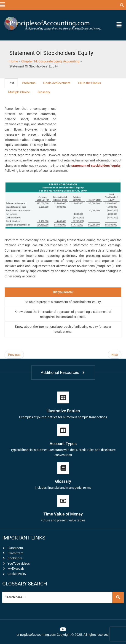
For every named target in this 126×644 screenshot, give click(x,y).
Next (115, 355)
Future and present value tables (63, 520)
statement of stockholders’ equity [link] (96, 166)
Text (11, 83)
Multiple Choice (19, 92)
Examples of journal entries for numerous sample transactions (63, 417)
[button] (2, 5)
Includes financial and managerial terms (63, 488)
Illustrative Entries (63, 411)
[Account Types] (63, 430)
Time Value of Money (63, 514)
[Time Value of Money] (63, 501)
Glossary (44, 92)
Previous (14, 355)
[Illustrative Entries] (63, 397)
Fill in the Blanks (90, 83)
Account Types (63, 444)
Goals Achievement (57, 83)
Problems (29, 83)
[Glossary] (63, 468)
